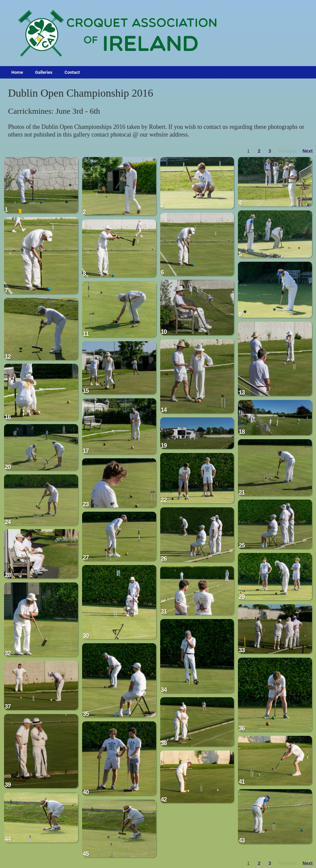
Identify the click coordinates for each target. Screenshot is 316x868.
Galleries (44, 72)
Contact (72, 72)
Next (308, 151)
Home (17, 72)
